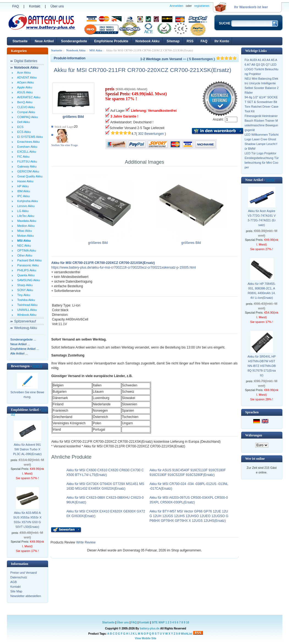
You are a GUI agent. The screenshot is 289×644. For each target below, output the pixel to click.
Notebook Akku (148, 41)
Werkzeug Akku (26, 328)
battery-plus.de (150, 628)
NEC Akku (23, 246)
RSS (190, 41)
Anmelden (177, 6)
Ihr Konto (222, 41)
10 (187, 622)
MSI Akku (96, 50)
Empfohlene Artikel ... (25, 349)
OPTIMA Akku (26, 250)
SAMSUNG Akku (28, 280)
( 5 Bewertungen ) (212, 59)
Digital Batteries (26, 61)
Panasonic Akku (27, 265)
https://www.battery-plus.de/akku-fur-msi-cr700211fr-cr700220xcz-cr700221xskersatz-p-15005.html (124, 267)
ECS (20, 127)
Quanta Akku (25, 275)
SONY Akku (24, 290)
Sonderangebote (74, 41)
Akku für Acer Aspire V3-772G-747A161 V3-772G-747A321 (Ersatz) (262, 218)
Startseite (20, 41)
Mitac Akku (24, 231)
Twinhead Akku (27, 305)
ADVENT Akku (26, 77)
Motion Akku (25, 236)
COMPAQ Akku (27, 117)
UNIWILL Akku (26, 310)
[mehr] (37, 366)
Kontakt (35, 6)
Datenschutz (19, 577)
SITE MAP (158, 622)
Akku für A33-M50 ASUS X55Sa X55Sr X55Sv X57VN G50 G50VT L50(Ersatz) (27, 520)
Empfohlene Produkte (111, 41)
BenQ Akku (24, 102)
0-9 (178, 634)
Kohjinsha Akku (27, 201)
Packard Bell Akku (29, 260)
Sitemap (173, 41)
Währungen (254, 435)
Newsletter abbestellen (26, 596)
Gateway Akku (26, 166)
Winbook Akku (26, 315)
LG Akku (22, 211)
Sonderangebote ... (23, 339)
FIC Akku (23, 157)
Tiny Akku (23, 295)
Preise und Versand (24, 573)
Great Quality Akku (29, 176)
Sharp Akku (24, 285)
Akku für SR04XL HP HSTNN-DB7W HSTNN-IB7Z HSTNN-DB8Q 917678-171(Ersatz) (262, 366)
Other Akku (24, 255)
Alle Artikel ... (19, 353)
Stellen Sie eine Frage (65, 145)
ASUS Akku (24, 92)
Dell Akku (23, 122)
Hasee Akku (25, 181)
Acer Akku (23, 73)
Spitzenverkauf (25, 321)
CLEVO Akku (25, 107)
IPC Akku (23, 196)
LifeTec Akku (25, 216)
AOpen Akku (25, 82)
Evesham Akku (27, 147)
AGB (14, 582)
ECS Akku (23, 132)
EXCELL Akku (26, 152)
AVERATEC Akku (28, 97)
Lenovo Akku (25, 206)
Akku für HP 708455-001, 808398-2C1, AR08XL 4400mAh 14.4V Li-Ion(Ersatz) (262, 291)
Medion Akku (25, 226)
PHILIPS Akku (26, 270)
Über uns (57, 6)
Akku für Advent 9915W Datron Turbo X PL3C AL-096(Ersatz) (27, 449)
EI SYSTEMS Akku (29, 137)
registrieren (202, 6)
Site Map (16, 591)
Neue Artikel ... (20, 344)
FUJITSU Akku (26, 161)
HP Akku (22, 186)
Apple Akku (24, 87)
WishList (187, 634)
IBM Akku (23, 191)
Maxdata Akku (26, 221)
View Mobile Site (145, 638)
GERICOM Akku (27, 171)
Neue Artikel (44, 41)
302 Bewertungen (151, 134)
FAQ (16, 6)
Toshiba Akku (25, 300)
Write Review (86, 542)
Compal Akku (25, 112)
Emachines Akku (28, 142)
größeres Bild (98, 241)
